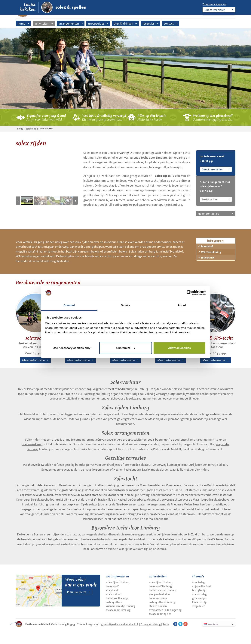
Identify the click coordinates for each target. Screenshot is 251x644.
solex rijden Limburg (118, 582)
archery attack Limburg (162, 602)
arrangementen (69, 23)
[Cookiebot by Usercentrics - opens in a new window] (189, 293)
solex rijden (46, 129)
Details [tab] (126, 305)
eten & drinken (123, 23)
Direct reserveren (215, 10)
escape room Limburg (118, 610)
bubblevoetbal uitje (117, 598)
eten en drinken (158, 606)
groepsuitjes (96, 23)
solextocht (112, 590)
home (21, 23)
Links (166, 624)
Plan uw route (77, 592)
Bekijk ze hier (210, 199)
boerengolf (112, 586)
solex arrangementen (143, 398)
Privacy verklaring (151, 624)
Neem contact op (208, 214)
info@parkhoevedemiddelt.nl (121, 624)
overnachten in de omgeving (165, 610)
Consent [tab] (69, 305)
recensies (148, 23)
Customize (126, 348)
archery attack (114, 602)
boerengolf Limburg (160, 586)
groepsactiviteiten (159, 594)
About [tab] (182, 305)
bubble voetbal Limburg (163, 590)
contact (169, 23)
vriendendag (83, 389)
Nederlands (211, 624)
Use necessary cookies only (72, 348)
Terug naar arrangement (214, 4)
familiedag (198, 582)
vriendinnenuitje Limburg (121, 606)
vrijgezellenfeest (202, 586)
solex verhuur (181, 389)
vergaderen (199, 606)
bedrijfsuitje (199, 590)
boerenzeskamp (158, 598)
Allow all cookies (180, 348)
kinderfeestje (200, 602)
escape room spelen (160, 614)
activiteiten (42, 23)
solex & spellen (71, 7)
